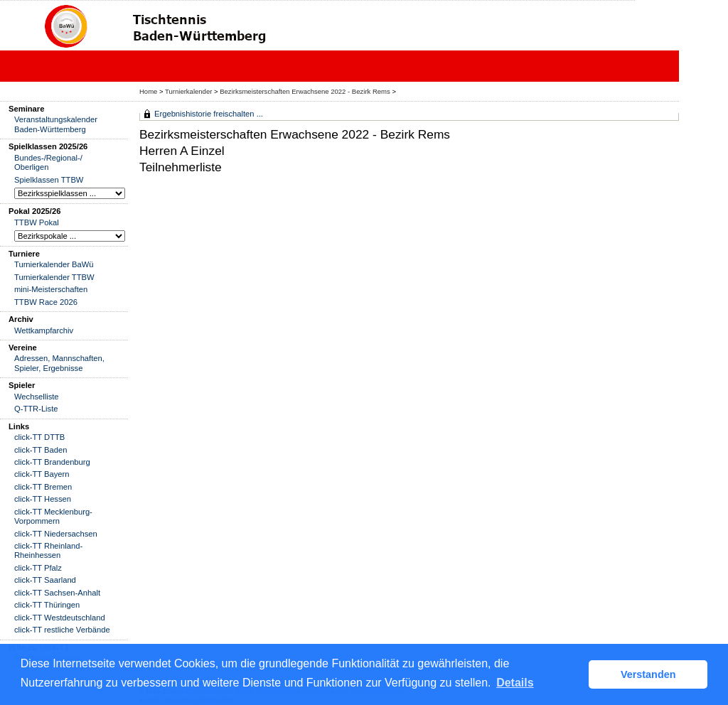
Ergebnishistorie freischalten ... (209, 114)
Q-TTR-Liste (36, 409)
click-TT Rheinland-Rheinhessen (48, 550)
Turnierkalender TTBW (54, 277)
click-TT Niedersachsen (56, 534)
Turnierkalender (188, 91)
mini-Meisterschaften (51, 289)
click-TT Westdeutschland (60, 618)
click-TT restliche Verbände (62, 630)
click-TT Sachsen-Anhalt (57, 593)
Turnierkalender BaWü (54, 264)
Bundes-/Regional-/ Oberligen (48, 162)
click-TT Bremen (43, 487)
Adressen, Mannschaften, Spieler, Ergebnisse (59, 363)
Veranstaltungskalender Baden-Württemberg (56, 124)
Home (148, 91)
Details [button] (515, 683)
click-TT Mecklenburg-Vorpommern (53, 516)
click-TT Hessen (43, 499)
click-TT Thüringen (47, 605)
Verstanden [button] (648, 674)
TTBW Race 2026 (46, 302)
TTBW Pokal (37, 222)
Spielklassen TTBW (49, 180)
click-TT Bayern (42, 474)
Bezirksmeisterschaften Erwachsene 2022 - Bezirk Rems (305, 91)
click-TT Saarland (45, 580)
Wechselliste (37, 397)
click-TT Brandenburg (52, 462)
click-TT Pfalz (38, 568)
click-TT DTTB (39, 437)
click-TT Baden (41, 450)
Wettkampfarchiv (44, 330)
